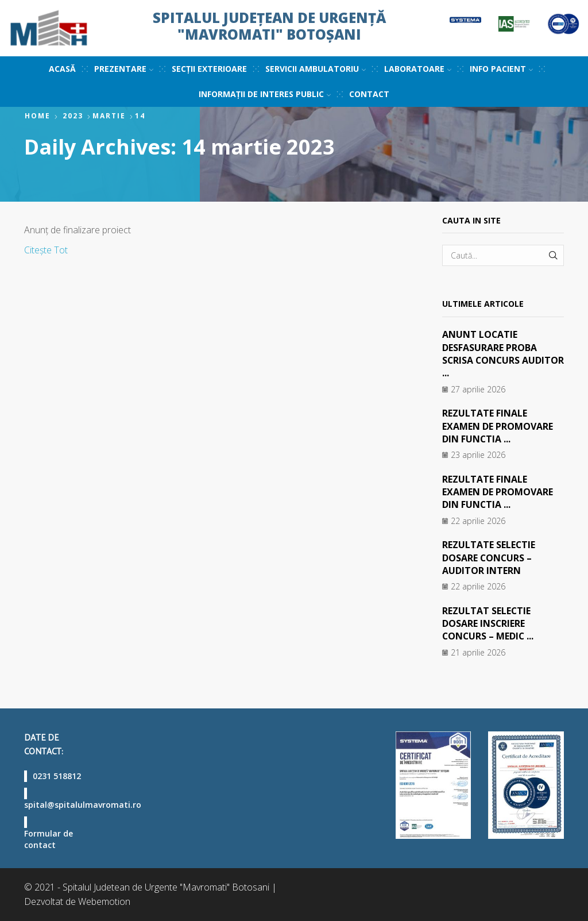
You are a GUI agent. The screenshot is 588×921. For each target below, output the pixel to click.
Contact (369, 94)
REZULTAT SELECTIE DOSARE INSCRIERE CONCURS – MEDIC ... (489, 624)
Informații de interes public (265, 94)
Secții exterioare (209, 69)
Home (38, 116)
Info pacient (501, 69)
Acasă (62, 69)
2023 (73, 116)
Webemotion (104, 901)
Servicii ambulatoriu (316, 69)
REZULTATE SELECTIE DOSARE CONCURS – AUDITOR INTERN (489, 558)
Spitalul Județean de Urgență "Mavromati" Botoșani (269, 26)
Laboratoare (418, 69)
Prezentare (124, 69)
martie (109, 116)
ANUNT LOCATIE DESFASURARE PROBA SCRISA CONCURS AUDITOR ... (490, 354)
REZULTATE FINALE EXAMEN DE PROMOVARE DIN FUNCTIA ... (498, 426)
